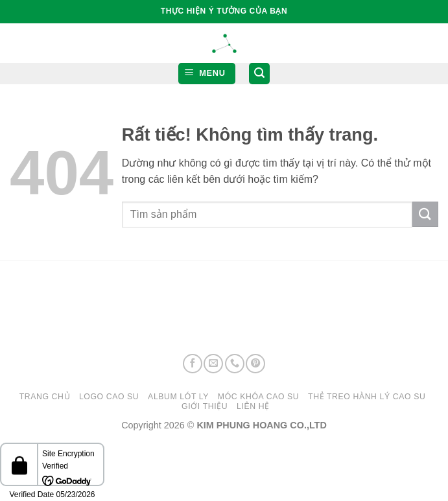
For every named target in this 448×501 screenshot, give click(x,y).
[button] (207, 74)
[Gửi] (425, 214)
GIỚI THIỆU (205, 406)
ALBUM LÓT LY (178, 397)
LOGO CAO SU (109, 397)
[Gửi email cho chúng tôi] (213, 364)
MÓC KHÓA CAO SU (258, 397)
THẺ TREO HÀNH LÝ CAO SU (367, 397)
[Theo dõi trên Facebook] (193, 364)
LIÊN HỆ (253, 406)
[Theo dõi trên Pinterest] (255, 364)
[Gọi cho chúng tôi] (235, 364)
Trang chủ (45, 397)
